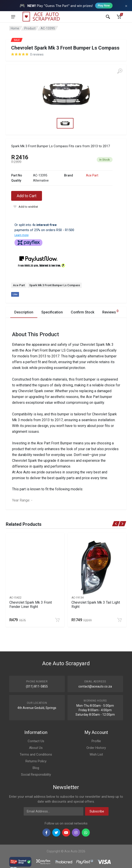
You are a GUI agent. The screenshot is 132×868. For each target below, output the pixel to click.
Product (30, 28)
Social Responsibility (36, 775)
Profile (96, 741)
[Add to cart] (57, 620)
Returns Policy (36, 761)
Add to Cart (27, 196)
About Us (36, 748)
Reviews (110, 312)
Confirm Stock (83, 312)
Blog (36, 768)
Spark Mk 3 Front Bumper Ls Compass (55, 285)
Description (24, 312)
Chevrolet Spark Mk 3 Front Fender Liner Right (31, 605)
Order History (96, 748)
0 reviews (37, 54)
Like (15, 294)
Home (15, 28)
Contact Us (36, 741)
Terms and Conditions (36, 754)
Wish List (96, 754)
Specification (52, 312)
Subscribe (97, 811)
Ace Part (92, 175)
